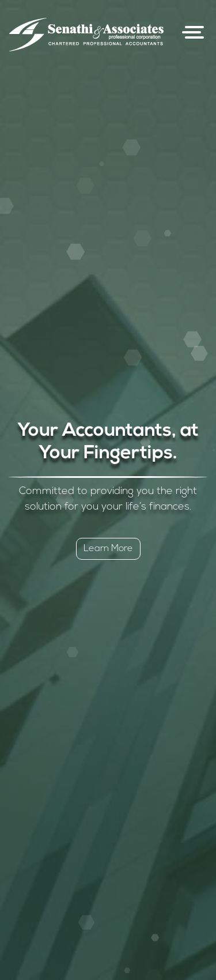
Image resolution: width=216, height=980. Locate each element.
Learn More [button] (108, 549)
